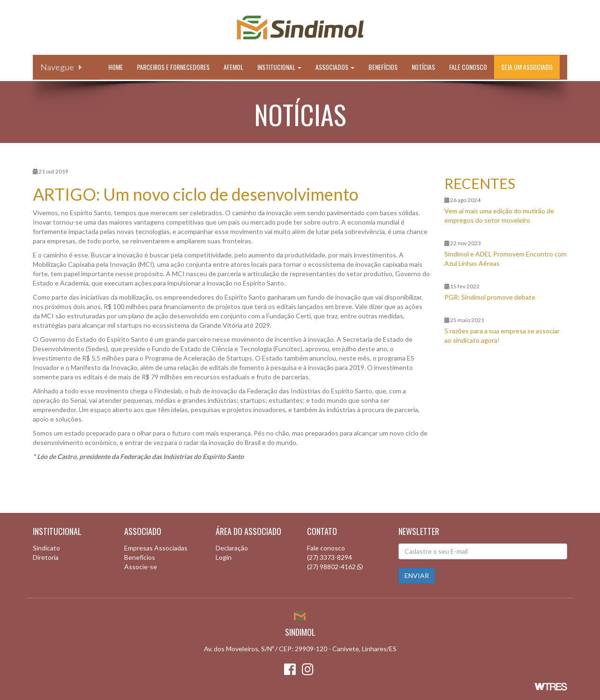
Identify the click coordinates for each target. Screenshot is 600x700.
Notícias (423, 67)
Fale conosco (468, 67)
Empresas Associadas (156, 548)
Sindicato (46, 548)
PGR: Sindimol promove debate (490, 297)
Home (116, 67)
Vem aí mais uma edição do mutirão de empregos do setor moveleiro (499, 215)
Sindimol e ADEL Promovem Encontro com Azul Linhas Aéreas (506, 259)
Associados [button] (335, 67)
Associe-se (141, 567)
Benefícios (383, 67)
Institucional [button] (279, 67)
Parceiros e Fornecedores (173, 67)
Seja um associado (527, 67)
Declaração (232, 548)
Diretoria (46, 557)
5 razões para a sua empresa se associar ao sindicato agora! (502, 335)
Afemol (233, 67)
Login (224, 557)
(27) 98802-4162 (331, 567)
